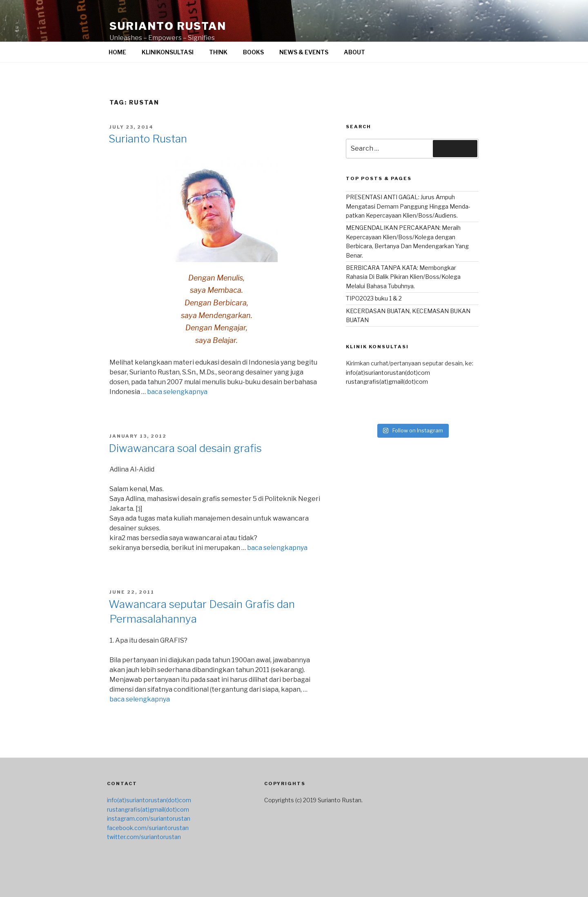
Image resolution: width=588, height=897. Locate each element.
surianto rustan (168, 26)
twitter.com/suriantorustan (144, 837)
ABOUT (354, 52)
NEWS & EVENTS (304, 52)
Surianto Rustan (148, 139)
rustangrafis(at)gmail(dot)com (387, 382)
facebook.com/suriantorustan (148, 828)
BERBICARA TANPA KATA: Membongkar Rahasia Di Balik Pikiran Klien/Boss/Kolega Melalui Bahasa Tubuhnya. (403, 277)
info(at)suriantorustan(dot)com (388, 373)
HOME (117, 52)
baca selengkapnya (177, 392)
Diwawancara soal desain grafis (185, 448)
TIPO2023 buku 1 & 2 (374, 298)
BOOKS (253, 52)
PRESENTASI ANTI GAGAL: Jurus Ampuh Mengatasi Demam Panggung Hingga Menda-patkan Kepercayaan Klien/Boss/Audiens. (408, 206)
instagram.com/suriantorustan (149, 818)
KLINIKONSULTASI (168, 52)
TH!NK (218, 52)
